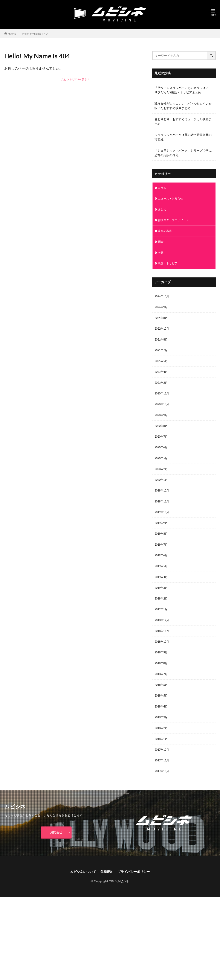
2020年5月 (162, 467)
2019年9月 (162, 534)
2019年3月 (162, 601)
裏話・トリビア (168, 266)
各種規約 (107, 892)
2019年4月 (162, 590)
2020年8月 (162, 434)
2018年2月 (162, 746)
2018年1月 (162, 757)
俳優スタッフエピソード (174, 221)
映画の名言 (165, 233)
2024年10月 (163, 300)
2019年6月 (162, 568)
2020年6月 (162, 456)
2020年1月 (162, 489)
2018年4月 (162, 724)
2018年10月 (163, 657)
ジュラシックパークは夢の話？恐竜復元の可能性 (183, 137)
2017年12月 (163, 769)
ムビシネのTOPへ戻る (74, 79)
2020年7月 (162, 445)
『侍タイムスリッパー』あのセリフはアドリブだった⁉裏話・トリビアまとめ (183, 90)
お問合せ (56, 852)
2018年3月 (162, 735)
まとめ (162, 210)
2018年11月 (163, 646)
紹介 (161, 244)
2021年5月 (162, 367)
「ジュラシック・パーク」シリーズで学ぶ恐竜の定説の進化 (183, 153)
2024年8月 (162, 322)
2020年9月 (162, 422)
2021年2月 (162, 389)
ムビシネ (123, 902)
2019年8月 (162, 545)
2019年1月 (162, 623)
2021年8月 (162, 344)
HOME (12, 34)
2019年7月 (162, 556)
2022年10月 (163, 333)
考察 (161, 255)
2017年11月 (163, 780)
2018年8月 (162, 679)
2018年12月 (163, 635)
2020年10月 (163, 411)
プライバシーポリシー (135, 892)
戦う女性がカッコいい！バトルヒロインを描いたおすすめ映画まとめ (183, 106)
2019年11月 (163, 512)
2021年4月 (162, 378)
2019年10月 (163, 523)
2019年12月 (163, 501)
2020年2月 (162, 478)
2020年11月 (163, 400)
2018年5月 (162, 713)
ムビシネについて (82, 892)
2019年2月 (162, 612)
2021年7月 (162, 355)
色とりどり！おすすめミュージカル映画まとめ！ (183, 121)
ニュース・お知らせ (171, 199)
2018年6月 (162, 702)
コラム (162, 188)
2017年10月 (163, 791)
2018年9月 (162, 668)
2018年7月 (162, 690)
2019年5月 (162, 579)
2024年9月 (162, 311)
